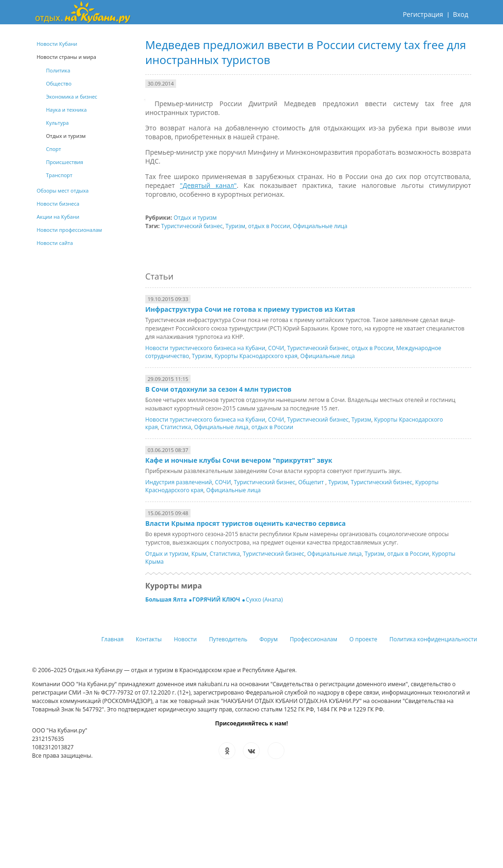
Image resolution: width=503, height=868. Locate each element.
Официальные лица (320, 226)
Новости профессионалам (70, 230)
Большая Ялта (167, 599)
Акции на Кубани (58, 217)
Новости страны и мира (67, 57)
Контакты (149, 639)
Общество (59, 83)
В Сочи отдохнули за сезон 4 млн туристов (218, 389)
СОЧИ (276, 348)
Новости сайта (55, 243)
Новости (185, 639)
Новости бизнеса (58, 204)
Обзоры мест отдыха (63, 190)
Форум (269, 639)
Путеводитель (228, 639)
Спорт (54, 149)
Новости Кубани (57, 44)
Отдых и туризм (195, 218)
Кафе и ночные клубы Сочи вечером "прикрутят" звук (239, 460)
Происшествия (65, 162)
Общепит (312, 482)
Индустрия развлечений (179, 482)
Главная (113, 639)
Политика (58, 70)
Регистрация (423, 14)
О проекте (363, 639)
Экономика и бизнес (72, 97)
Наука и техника (67, 110)
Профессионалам (313, 639)
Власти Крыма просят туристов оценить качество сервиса (245, 523)
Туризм (235, 226)
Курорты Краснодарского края (256, 356)
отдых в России (269, 226)
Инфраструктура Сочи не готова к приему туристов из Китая (250, 309)
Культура (58, 123)
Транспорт (59, 175)
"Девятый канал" (208, 185)
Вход (461, 14)
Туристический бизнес (192, 226)
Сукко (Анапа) (264, 599)
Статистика (176, 427)
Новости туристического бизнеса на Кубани (205, 348)
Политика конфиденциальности (433, 639)
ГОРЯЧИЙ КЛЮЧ (217, 599)
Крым (199, 554)
